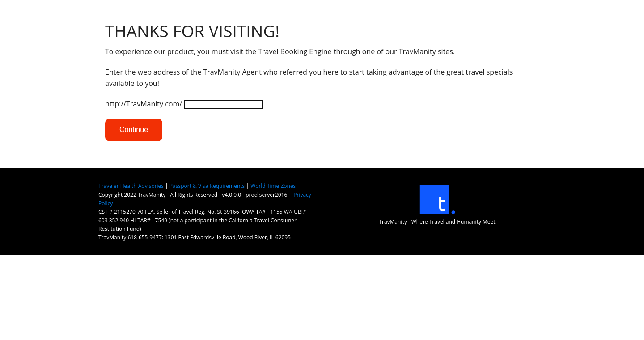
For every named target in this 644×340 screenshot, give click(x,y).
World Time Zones (273, 186)
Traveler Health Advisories (131, 186)
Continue (134, 130)
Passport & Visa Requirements (207, 186)
